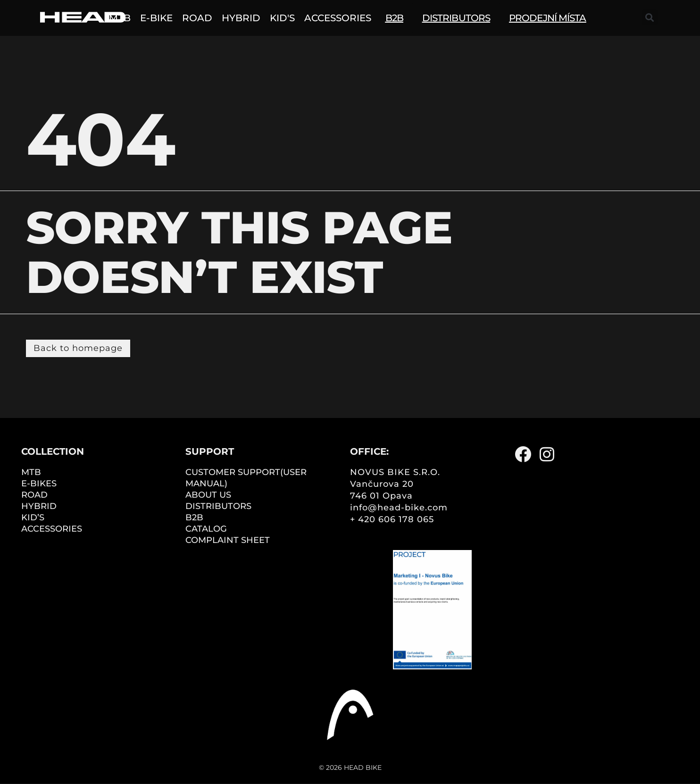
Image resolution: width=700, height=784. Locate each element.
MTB (31, 472)
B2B (194, 517)
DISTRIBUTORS (218, 506)
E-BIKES (39, 484)
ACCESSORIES (52, 529)
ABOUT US (208, 495)
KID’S (33, 517)
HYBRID (39, 506)
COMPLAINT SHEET (228, 540)
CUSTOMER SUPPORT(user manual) (246, 478)
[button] (650, 17)
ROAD (34, 495)
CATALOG (206, 529)
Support (210, 451)
